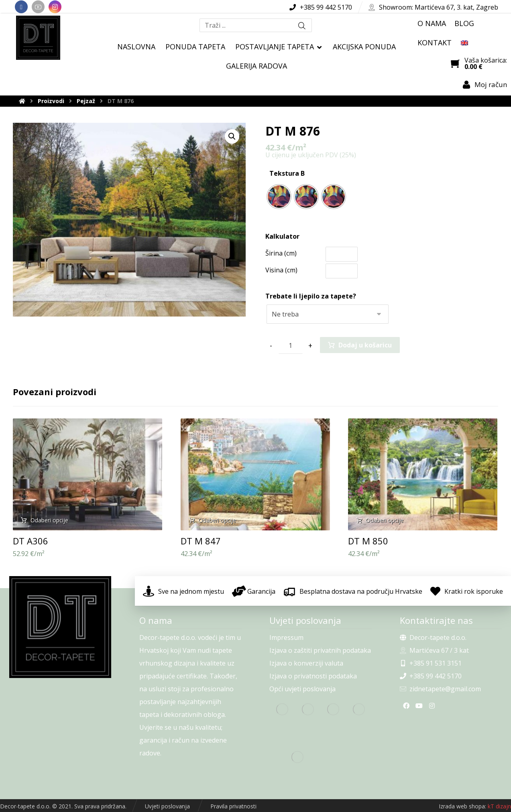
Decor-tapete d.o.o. (433, 637)
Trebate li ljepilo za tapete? (311, 296)
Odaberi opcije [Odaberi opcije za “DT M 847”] (217, 520)
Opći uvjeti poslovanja (302, 689)
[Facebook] (21, 7)
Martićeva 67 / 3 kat (434, 650)
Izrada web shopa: (462, 806)
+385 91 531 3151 (431, 663)
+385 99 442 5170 (431, 676)
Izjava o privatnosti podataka (313, 676)
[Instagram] (55, 7)
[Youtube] (38, 7)
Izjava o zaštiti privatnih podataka (320, 650)
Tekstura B (287, 173)
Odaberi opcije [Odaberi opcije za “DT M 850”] (385, 520)
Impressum (286, 637)
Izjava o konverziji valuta (306, 663)
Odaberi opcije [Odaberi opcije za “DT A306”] (49, 520)
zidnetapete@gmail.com (440, 689)
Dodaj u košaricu (365, 345)
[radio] (279, 197)
